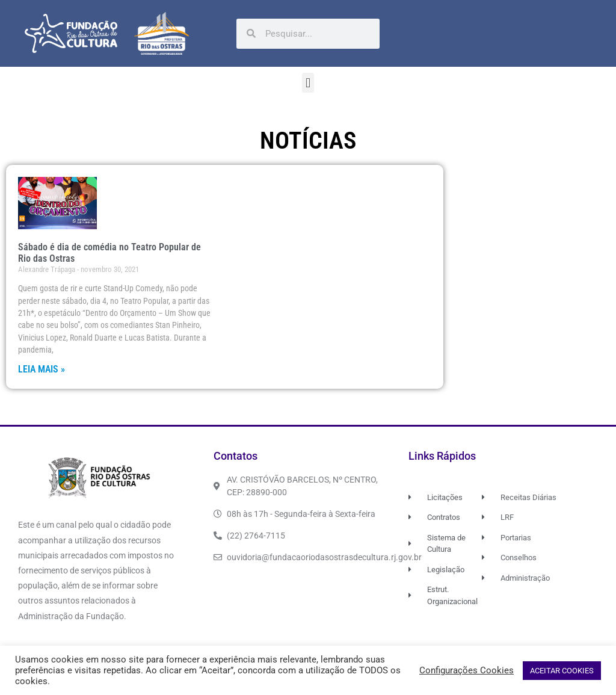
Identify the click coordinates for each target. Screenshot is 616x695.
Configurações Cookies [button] (467, 670)
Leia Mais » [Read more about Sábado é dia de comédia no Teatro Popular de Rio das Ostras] (42, 369)
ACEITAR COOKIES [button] (562, 671)
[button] (308, 83)
